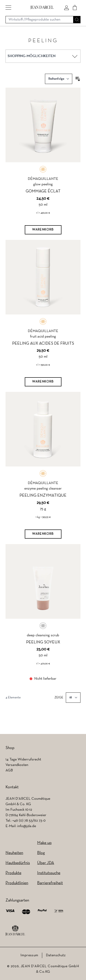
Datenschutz (56, 955)
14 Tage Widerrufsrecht (23, 760)
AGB (9, 770)
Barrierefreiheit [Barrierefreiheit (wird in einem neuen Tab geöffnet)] (50, 883)
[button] (8, 8)
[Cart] (75, 8)
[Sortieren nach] (59, 79)
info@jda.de (27, 826)
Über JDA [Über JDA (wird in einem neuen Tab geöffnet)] (46, 863)
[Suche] (77, 20)
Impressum (29, 955)
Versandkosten (17, 765)
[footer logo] (15, 931)
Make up (44, 843)
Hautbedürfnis (18, 863)
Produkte (13, 873)
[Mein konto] (67, 8)
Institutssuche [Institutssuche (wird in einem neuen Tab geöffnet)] (49, 873)
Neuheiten (14, 853)
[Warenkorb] (43, 230)
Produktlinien (17, 883)
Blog (41, 853)
